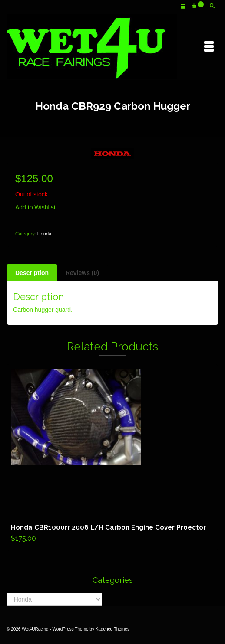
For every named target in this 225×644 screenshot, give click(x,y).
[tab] (32, 273)
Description (32, 273)
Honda (44, 234)
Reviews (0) (82, 273)
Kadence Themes (112, 629)
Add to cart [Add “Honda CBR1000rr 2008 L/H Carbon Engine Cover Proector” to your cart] (112, 458)
